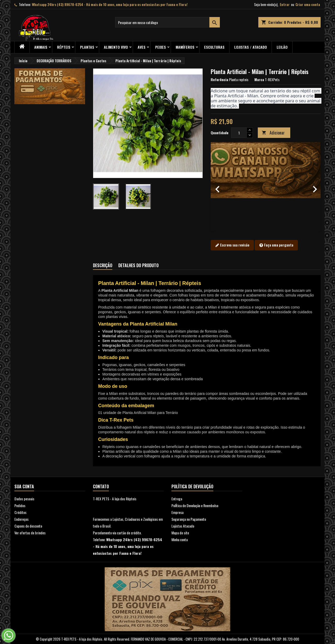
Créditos (20, 512)
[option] (266, 187)
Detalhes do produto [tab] (138, 265)
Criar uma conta (308, 4)
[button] (219, 187)
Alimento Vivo (116, 47)
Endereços (21, 519)
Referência (219, 80)
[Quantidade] (239, 133)
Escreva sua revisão (232, 245)
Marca (259, 80)
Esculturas (214, 47)
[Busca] (167, 22)
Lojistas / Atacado (251, 47)
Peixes (161, 47)
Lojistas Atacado (183, 526)
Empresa (177, 512)
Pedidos (20, 505)
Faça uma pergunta (276, 245)
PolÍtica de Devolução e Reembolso (195, 505)
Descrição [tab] (103, 265)
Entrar (285, 4)
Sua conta (24, 486)
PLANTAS (87, 47)
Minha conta (180, 539)
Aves (142, 47)
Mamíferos (185, 47)
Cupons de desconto (28, 526)
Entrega (177, 499)
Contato (101, 486)
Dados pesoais (24, 499)
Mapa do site (180, 533)
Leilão (282, 47)
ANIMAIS (41, 47)
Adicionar (273, 133)
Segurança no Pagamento (189, 519)
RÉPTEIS (64, 47)
